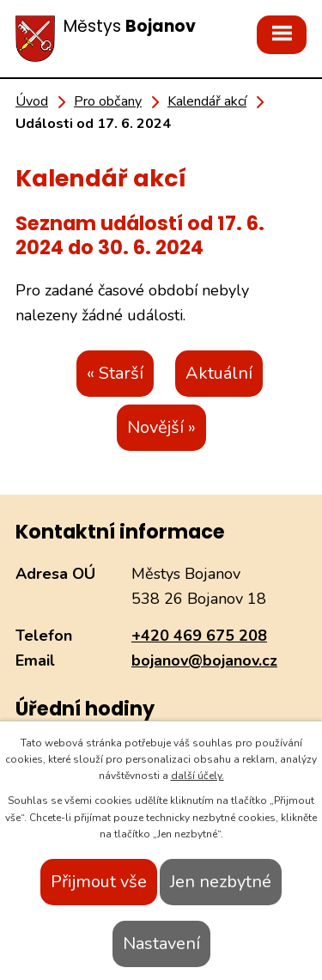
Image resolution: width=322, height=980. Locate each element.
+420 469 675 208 (199, 636)
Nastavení (161, 943)
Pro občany (108, 101)
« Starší (115, 373)
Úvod (32, 101)
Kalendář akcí (207, 101)
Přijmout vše (99, 882)
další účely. (197, 776)
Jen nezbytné (221, 882)
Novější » (161, 427)
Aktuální (219, 373)
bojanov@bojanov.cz (204, 660)
